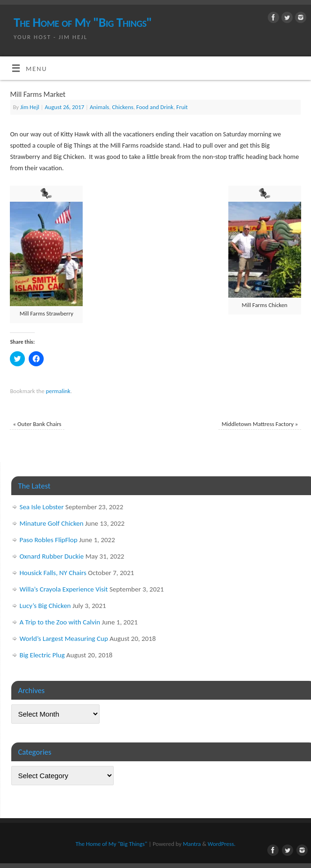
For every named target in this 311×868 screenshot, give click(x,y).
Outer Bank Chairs (37, 424)
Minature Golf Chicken (52, 523)
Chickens (122, 107)
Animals (99, 107)
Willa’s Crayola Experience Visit (64, 589)
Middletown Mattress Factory (260, 424)
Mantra (192, 844)
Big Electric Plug (42, 655)
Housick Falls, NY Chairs (53, 573)
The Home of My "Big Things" (83, 22)
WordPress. (222, 844)
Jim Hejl (30, 107)
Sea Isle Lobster (42, 507)
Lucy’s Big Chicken (45, 606)
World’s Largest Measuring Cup (64, 639)
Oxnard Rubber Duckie (52, 556)
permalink (58, 391)
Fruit (182, 107)
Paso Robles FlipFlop (49, 540)
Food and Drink (155, 107)
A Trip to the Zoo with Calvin (60, 622)
